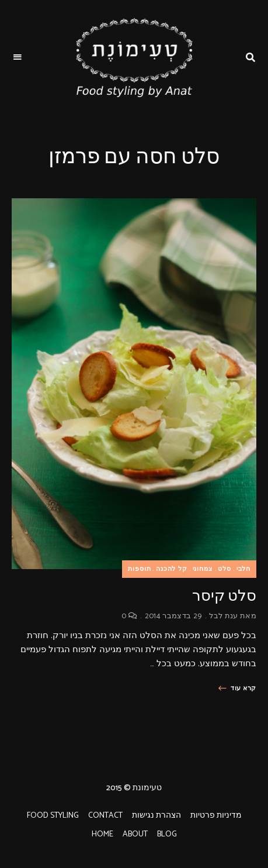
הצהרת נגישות (156, 816)
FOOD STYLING (53, 816)
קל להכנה (172, 569)
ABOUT (135, 834)
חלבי (243, 569)
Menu (18, 57)
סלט (224, 569)
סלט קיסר (224, 596)
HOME (102, 834)
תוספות (139, 569)
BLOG (167, 834)
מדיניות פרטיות (216, 816)
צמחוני (203, 569)
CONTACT (105, 816)
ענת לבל (223, 616)
